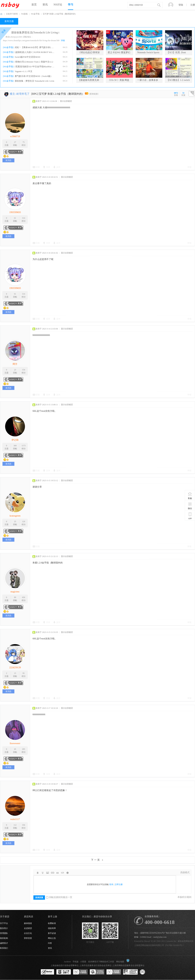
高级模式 (185, 872)
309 (15, 446)
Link (53, 873)
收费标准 (52, 923)
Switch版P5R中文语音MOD (27, 57)
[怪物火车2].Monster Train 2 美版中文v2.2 (34, 62)
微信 (190, 506)
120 (24, 521)
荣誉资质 (28, 938)
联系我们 (4, 948)
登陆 (181, 5)
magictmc (15, 592)
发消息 (8, 160)
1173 (24, 446)
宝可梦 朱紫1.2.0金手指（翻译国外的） (60, 14)
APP (190, 516)
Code (62, 873)
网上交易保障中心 (64, 972)
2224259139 (15, 668)
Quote (58, 873)
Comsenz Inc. (171, 941)
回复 (38, 167)
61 (15, 218)
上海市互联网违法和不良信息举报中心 (130, 972)
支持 (48, 167)
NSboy (1, 14)
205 (24, 749)
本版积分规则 (184, 897)
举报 (189, 167)
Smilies (67, 873)
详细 (63, 40)
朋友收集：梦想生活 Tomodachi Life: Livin (34, 81)
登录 (111, 884)
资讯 (45, 5)
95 (24, 673)
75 (24, 142)
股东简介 (4, 928)
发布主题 (9, 21)
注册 (193, 5)
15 (15, 673)
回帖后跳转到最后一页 (59, 897)
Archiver (67, 962)
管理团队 (4, 933)
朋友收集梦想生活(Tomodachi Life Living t (35, 32)
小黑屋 (83, 962)
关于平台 (4, 923)
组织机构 (4, 938)
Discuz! (147, 941)
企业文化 (28, 933)
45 (15, 749)
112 (15, 825)
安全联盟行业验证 (80, 972)
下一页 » (97, 860)
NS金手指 (35, 14)
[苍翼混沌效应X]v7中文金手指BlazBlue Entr (35, 67)
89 (15, 597)
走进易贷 (28, 928)
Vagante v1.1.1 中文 (24, 71)
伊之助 (15, 440)
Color (43, 873)
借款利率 (52, 928)
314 (24, 218)
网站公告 (52, 938)
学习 (71, 5)
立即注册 (119, 884)
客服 (190, 496)
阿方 (15, 364)
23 (15, 370)
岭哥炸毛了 (23, 94)
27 (15, 142)
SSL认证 (48, 972)
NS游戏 (24, 14)
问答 (50, 943)
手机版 (76, 962)
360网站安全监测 (97, 972)
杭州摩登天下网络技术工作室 (101, 962)
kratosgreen (15, 516)
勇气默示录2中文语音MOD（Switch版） (34, 76)
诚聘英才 (4, 943)
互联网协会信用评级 (147, 972)
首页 (34, 5)
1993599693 (15, 212)
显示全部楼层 (66, 101)
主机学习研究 (12, 14)
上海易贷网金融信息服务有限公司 (149, 945)
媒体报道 (28, 923)
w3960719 (15, 136)
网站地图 (120, 962)
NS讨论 (58, 5)
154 (24, 370)
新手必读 (52, 933)
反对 (58, 167)
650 (24, 597)
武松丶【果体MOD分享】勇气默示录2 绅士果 (35, 47)
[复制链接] (94, 94)
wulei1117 (15, 819)
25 (15, 521)
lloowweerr (15, 743)
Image (48, 873)
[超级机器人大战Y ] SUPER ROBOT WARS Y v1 (35, 52)
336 (24, 825)
